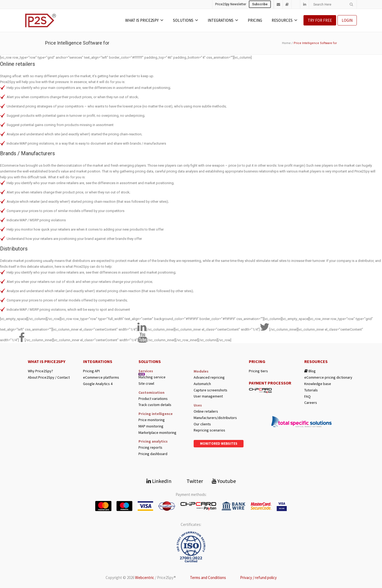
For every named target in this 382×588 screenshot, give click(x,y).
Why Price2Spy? (40, 371)
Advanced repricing (209, 377)
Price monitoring (152, 420)
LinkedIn (159, 481)
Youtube (224, 481)
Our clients (202, 424)
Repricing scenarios (209, 430)
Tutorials (311, 390)
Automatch (202, 384)
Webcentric (145, 578)
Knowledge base (318, 384)
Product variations (153, 399)
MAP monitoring (151, 426)
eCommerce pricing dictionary (328, 377)
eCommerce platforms (101, 377)
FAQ (307, 397)
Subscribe (260, 4)
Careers (311, 403)
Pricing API (91, 371)
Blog (310, 371)
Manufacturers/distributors (215, 418)
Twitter (192, 481)
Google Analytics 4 (98, 384)
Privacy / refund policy (258, 578)
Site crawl (146, 384)
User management (208, 396)
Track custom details (155, 405)
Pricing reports (150, 448)
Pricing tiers (258, 371)
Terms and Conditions (208, 578)
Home (286, 43)
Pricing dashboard (153, 454)
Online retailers (206, 411)
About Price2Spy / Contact (49, 377)
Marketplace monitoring (157, 433)
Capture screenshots (210, 390)
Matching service (152, 377)
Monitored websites (219, 444)
